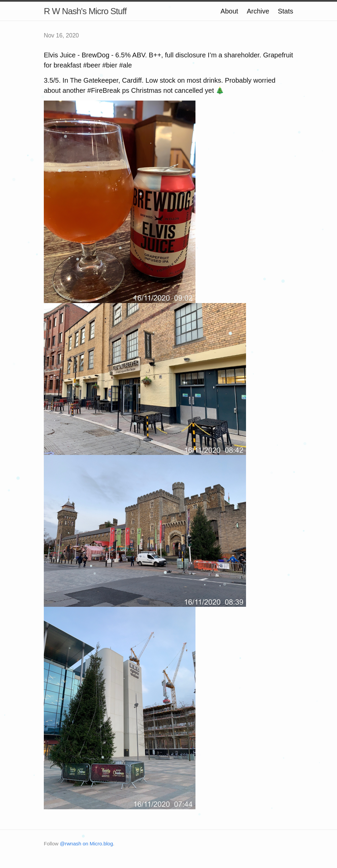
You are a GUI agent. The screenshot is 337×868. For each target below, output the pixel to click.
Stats (285, 11)
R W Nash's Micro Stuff (85, 11)
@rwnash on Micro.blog (87, 844)
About (229, 11)
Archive (258, 11)
